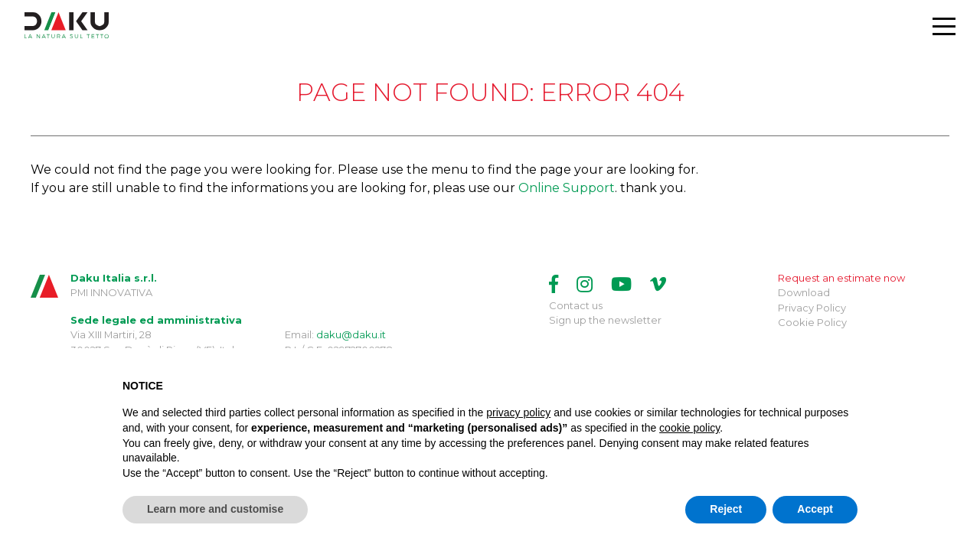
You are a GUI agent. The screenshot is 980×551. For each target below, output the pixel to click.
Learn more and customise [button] (215, 509)
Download (804, 292)
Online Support (567, 188)
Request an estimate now (841, 278)
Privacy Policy (812, 308)
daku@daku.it (351, 334)
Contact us (576, 305)
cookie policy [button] (689, 428)
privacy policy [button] (518, 412)
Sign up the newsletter (605, 320)
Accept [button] (815, 509)
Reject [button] (726, 509)
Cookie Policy (812, 322)
